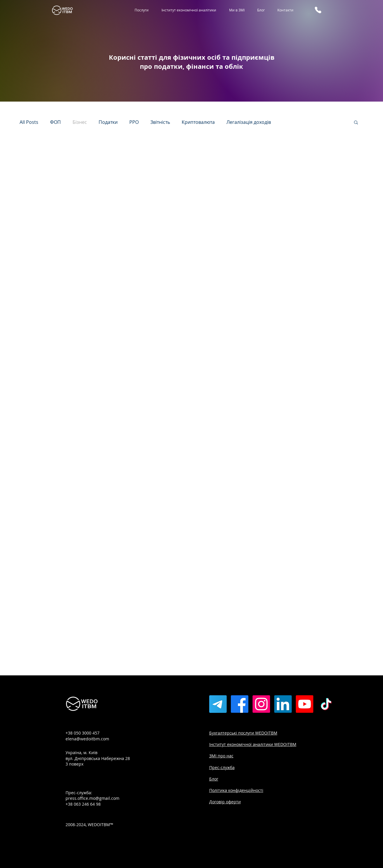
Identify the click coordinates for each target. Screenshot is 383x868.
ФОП (55, 122)
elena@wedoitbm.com (87, 739)
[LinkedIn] (283, 704)
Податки (108, 122)
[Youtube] (305, 704)
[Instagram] (261, 704)
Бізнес (80, 122)
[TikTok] (326, 704)
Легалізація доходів (249, 122)
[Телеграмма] (218, 704)
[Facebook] (240, 704)
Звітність (160, 122)
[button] (356, 123)
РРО (134, 122)
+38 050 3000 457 (83, 733)
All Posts (29, 122)
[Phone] (318, 10)
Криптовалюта (198, 122)
